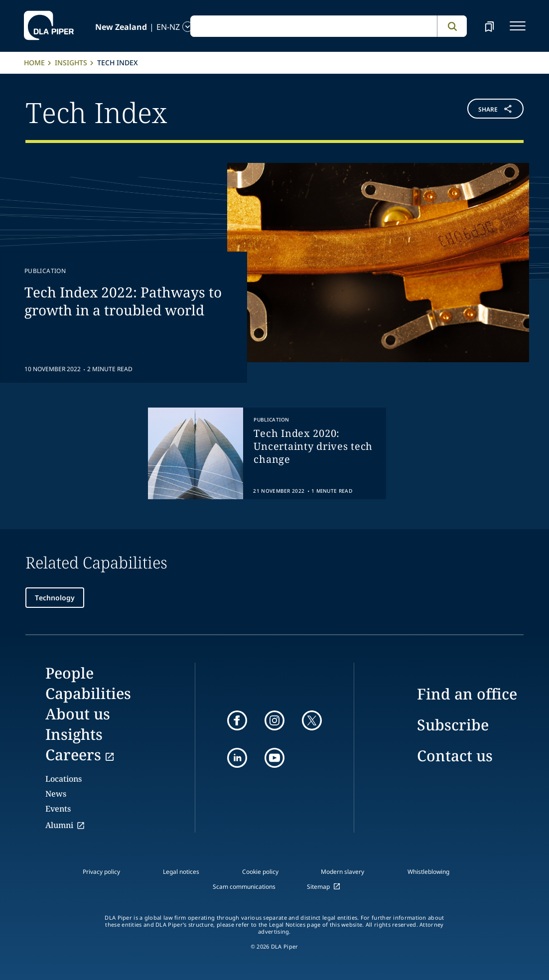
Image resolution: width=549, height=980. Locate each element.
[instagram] (274, 720)
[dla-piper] (49, 26)
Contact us (455, 756)
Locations (64, 779)
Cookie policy (260, 872)
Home (34, 63)
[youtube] (274, 758)
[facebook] (237, 720)
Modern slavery (343, 872)
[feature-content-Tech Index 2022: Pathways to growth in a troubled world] (274, 273)
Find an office (467, 694)
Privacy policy (101, 872)
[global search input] (314, 26)
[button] (482, 111)
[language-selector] (112, 27)
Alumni (59, 825)
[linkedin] (237, 758)
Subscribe (453, 725)
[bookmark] (489, 26)
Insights (71, 63)
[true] (267, 453)
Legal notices (181, 872)
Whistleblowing (428, 872)
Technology (55, 598)
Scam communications (244, 887)
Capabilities (88, 693)
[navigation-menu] (518, 26)
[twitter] (312, 720)
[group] (267, 453)
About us (78, 714)
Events (58, 809)
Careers (73, 755)
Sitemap (318, 887)
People (69, 673)
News (56, 794)
